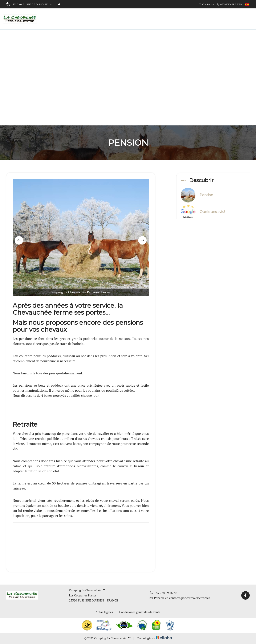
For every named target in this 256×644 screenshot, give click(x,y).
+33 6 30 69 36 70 (163, 593)
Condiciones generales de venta (140, 612)
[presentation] (19, 240)
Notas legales (104, 612)
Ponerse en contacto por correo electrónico (180, 598)
